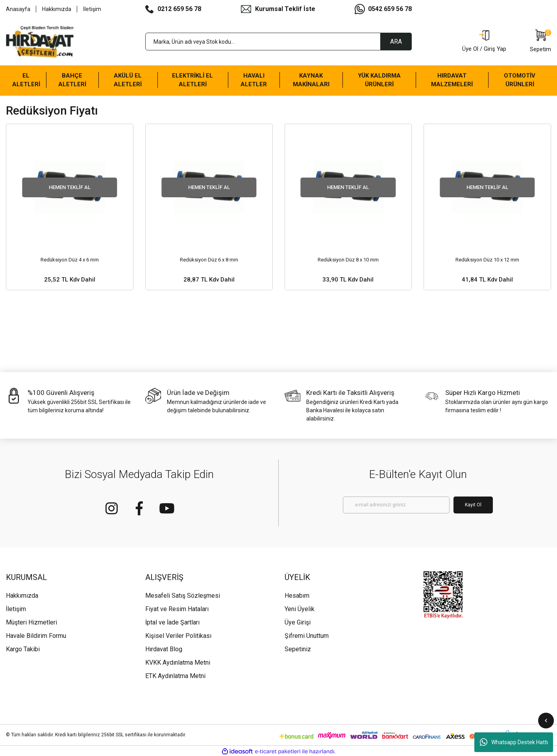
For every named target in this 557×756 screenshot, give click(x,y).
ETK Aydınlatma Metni (175, 676)
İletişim (92, 9)
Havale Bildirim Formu (36, 636)
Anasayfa (18, 9)
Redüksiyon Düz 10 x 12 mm (487, 260)
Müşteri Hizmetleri (31, 622)
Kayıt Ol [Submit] (473, 505)
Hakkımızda (57, 9)
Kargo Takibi (23, 649)
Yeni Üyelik (300, 609)
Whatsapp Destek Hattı (514, 742)
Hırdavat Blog (164, 649)
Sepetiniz (298, 649)
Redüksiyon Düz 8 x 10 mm (348, 260)
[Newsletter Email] (396, 505)
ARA (396, 42)
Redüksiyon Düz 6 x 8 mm (209, 260)
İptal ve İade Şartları (172, 622)
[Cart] (540, 42)
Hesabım (297, 596)
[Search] (279, 42)
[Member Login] (484, 42)
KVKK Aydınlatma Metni (178, 662)
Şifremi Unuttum (307, 636)
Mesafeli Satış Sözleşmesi (183, 596)
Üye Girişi (298, 622)
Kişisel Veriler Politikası (178, 636)
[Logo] (40, 42)
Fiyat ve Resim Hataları (177, 609)
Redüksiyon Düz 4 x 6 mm (70, 260)
